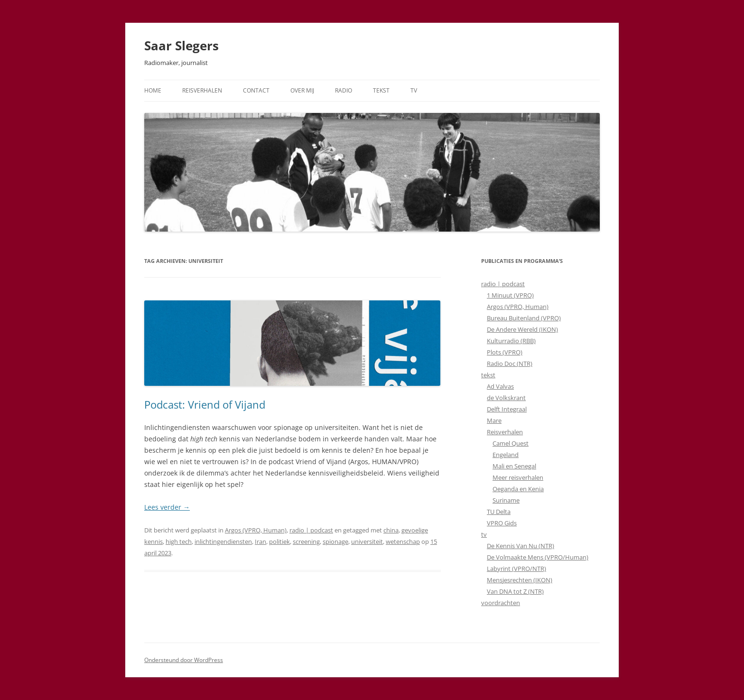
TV (414, 90)
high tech (179, 541)
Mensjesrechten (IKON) (520, 580)
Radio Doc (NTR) (510, 364)
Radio (344, 90)
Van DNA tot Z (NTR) (515, 591)
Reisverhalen (202, 90)
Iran (260, 541)
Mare (494, 420)
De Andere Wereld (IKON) (522, 329)
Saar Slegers (181, 46)
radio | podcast (311, 530)
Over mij (302, 90)
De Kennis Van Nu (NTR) (521, 546)
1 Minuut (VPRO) (510, 295)
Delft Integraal (507, 409)
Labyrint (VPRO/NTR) (516, 569)
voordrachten (501, 603)
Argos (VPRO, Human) (256, 530)
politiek (279, 541)
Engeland (506, 455)
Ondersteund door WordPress (184, 660)
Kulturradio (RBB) (511, 341)
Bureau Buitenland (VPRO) (524, 318)
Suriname (506, 500)
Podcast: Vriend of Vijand (205, 404)
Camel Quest (511, 443)
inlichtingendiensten (223, 541)
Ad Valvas (500, 386)
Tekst (381, 90)
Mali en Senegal (514, 466)
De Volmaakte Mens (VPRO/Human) (538, 557)
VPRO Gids (502, 523)
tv (484, 534)
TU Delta (499, 512)
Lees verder (167, 507)
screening (306, 541)
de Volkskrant (506, 398)
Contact (256, 90)
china (391, 530)
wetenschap (403, 541)
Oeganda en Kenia (518, 489)
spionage (335, 541)
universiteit (367, 541)
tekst (488, 375)
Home (153, 90)
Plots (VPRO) (505, 352)
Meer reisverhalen (518, 477)
